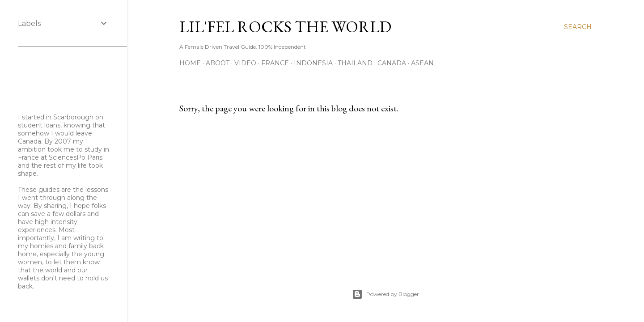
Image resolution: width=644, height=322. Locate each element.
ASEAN (422, 63)
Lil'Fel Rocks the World (285, 27)
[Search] (578, 27)
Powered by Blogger (386, 294)
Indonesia (313, 63)
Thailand (355, 63)
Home (190, 63)
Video (245, 63)
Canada (392, 63)
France (275, 63)
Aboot (218, 63)
